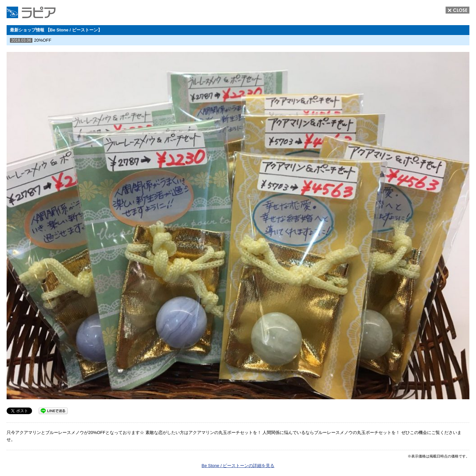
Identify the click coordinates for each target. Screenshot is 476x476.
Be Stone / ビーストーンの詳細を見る (238, 466)
